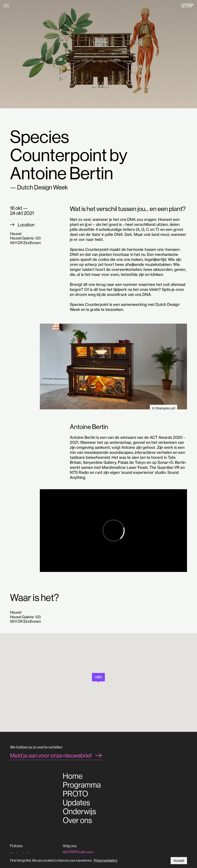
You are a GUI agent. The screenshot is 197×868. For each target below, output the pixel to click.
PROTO (75, 794)
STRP (187, 5)
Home (73, 776)
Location (26, 225)
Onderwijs (79, 811)
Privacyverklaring (105, 860)
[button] (98, 678)
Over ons (77, 820)
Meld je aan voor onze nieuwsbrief (51, 755)
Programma (82, 785)
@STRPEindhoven (78, 852)
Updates (76, 803)
